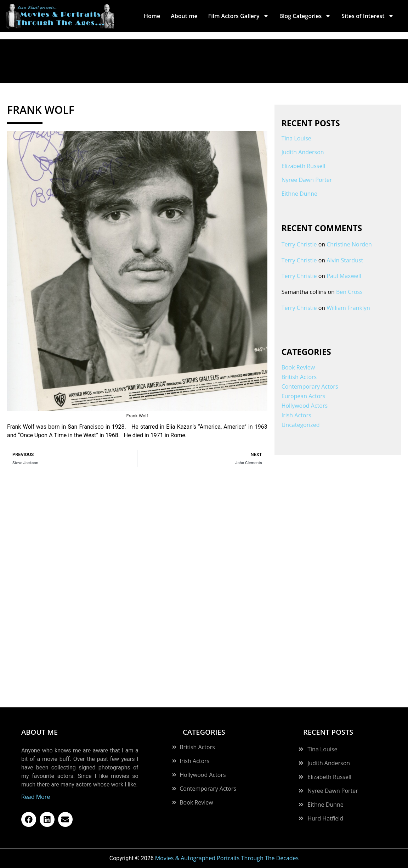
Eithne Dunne (299, 194)
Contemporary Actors (310, 386)
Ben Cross (349, 292)
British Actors (299, 377)
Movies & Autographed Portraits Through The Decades (227, 858)
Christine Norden (349, 244)
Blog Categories (305, 16)
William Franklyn (348, 308)
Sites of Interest (367, 16)
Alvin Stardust (345, 260)
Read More (36, 797)
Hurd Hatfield (325, 818)
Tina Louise (296, 138)
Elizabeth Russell (304, 166)
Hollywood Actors (305, 406)
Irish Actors (296, 415)
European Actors (304, 396)
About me (184, 16)
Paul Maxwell (344, 276)
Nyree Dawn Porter (307, 180)
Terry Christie (299, 244)
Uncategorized (301, 425)
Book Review (298, 367)
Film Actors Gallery (239, 16)
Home (152, 16)
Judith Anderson (303, 152)
